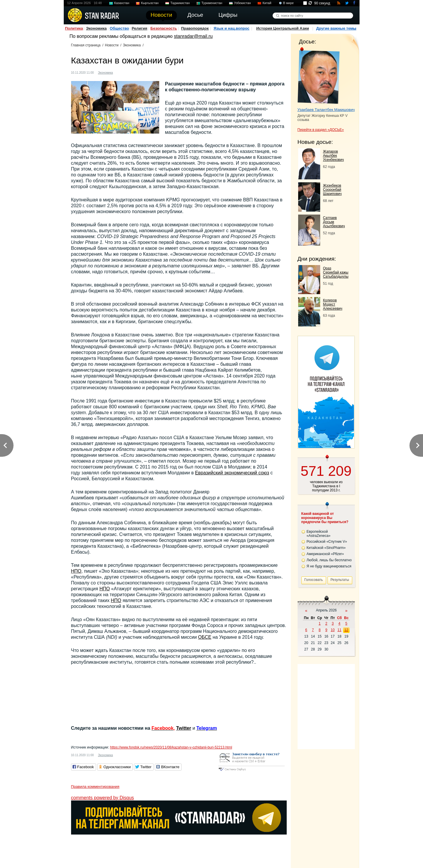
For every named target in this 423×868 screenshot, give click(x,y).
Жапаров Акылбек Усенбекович (334, 156)
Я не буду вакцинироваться (329, 566)
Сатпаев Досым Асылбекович (334, 222)
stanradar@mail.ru (193, 36)
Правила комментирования (95, 787)
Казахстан (122, 3)
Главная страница (86, 45)
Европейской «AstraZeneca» (319, 534)
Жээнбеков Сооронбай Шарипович (333, 190)
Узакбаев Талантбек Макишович (326, 110)
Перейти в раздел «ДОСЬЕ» (321, 130)
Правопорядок (195, 28)
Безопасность (164, 28)
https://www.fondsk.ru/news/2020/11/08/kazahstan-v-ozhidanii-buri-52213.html (171, 747)
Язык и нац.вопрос (231, 28)
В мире (288, 3)
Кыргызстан (150, 3)
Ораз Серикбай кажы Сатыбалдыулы (336, 272)
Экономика (96, 28)
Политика (74, 28)
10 (333, 630)
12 (346, 630)
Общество (120, 28)
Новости (112, 45)
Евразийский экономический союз (232, 473)
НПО (76, 571)
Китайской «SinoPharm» (326, 548)
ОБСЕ (205, 637)
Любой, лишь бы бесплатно (329, 560)
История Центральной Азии (283, 28)
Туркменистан (212, 3)
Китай (267, 3)
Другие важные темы (336, 28)
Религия (139, 28)
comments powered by (103, 798)
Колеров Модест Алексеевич (333, 304)
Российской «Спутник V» (327, 542)
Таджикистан (180, 3)
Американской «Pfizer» (325, 554)
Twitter (183, 728)
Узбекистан (242, 3)
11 (339, 630)
